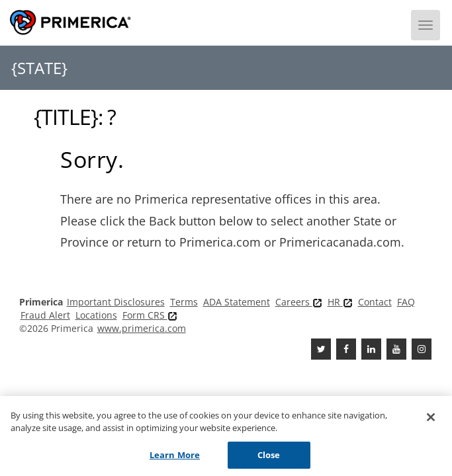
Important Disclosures (116, 302)
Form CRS (150, 315)
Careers (299, 302)
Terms (184, 302)
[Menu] (426, 25)
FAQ (406, 302)
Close (269, 457)
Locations (96, 315)
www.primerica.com (142, 328)
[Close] (431, 420)
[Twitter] (321, 349)
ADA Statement (237, 302)
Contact (375, 302)
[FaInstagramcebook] (422, 349)
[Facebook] (346, 349)
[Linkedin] (371, 349)
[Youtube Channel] (396, 349)
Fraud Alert (45, 315)
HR (340, 302)
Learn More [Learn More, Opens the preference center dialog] (175, 457)
